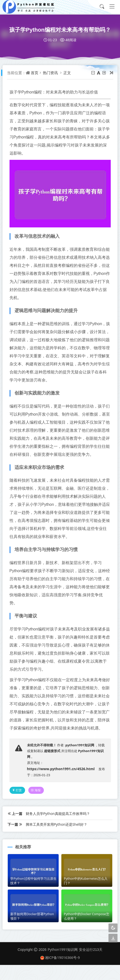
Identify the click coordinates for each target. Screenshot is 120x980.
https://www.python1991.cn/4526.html (61, 784)
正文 (68, 73)
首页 (35, 73)
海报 (36, 805)
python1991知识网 (80, 760)
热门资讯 (51, 73)
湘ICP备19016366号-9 (60, 973)
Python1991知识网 (63, 965)
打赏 (17, 805)
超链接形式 (53, 766)
